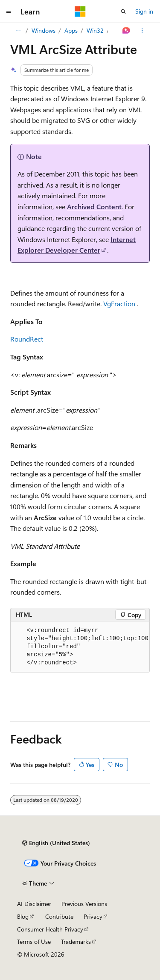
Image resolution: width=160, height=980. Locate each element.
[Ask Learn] (127, 31)
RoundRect (27, 339)
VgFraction (119, 303)
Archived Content (94, 207)
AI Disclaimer (34, 904)
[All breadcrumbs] (18, 31)
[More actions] (142, 31)
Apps (71, 30)
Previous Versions (84, 904)
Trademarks (76, 942)
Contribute (59, 916)
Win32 (95, 30)
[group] (80, 647)
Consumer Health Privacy (50, 929)
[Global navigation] (9, 11)
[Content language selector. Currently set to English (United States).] (56, 843)
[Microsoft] (80, 11)
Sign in (144, 11)
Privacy (93, 916)
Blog (23, 916)
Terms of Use (34, 942)
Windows (44, 30)
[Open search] (123, 11)
